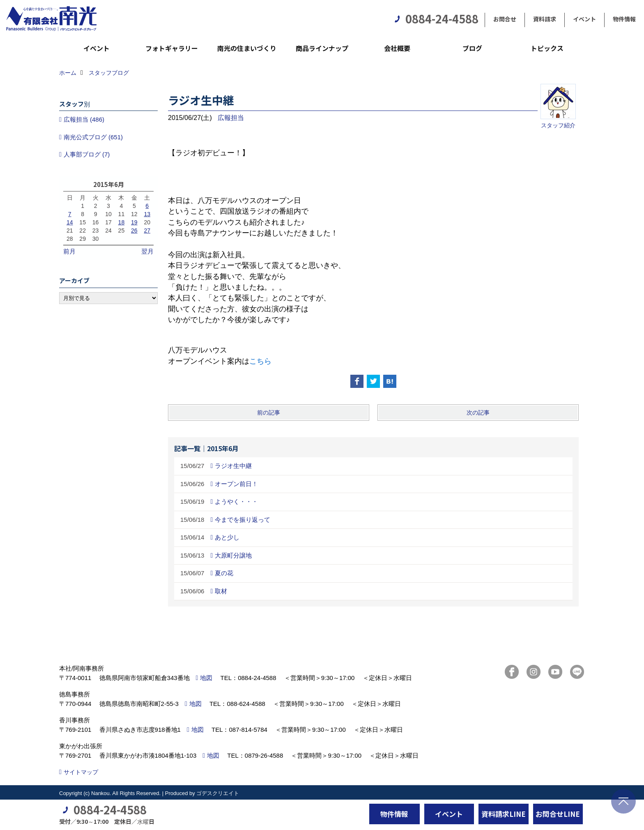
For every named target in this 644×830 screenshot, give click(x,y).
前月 (69, 251)
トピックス (547, 48)
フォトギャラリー (172, 48)
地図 (206, 678)
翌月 (147, 251)
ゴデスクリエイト (218, 793)
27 (147, 231)
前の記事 (269, 413)
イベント (584, 19)
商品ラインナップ (322, 48)
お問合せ (505, 19)
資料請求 (545, 19)
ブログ (472, 48)
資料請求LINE (504, 814)
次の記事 (478, 413)
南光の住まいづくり (247, 48)
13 (147, 214)
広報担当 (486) (84, 119)
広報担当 (231, 118)
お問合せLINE (558, 814)
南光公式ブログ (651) (93, 137)
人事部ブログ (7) (87, 154)
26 (134, 231)
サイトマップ (81, 772)
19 (134, 222)
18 (122, 222)
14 (70, 222)
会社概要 (397, 48)
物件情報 (624, 19)
